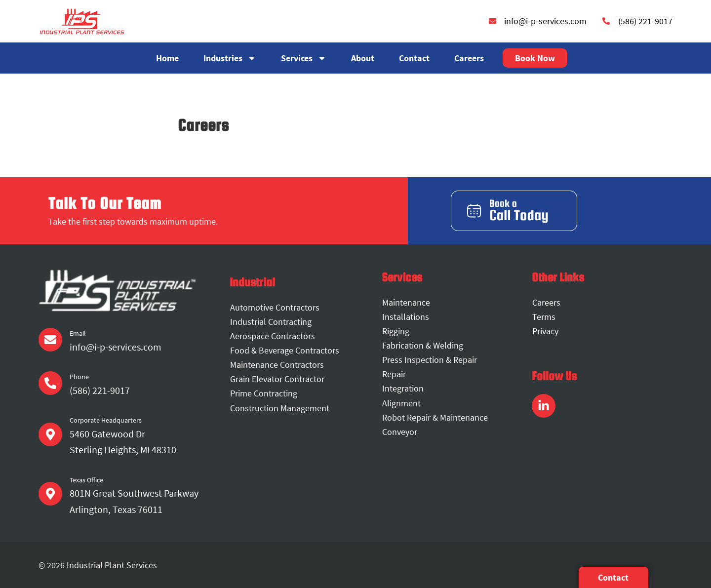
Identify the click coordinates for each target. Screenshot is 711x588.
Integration (403, 389)
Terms (544, 317)
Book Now (535, 58)
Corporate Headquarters (106, 420)
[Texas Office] (50, 494)
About (363, 58)
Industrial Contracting (271, 322)
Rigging (396, 331)
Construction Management (280, 408)
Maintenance (406, 302)
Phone (79, 377)
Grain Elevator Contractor (277, 379)
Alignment (401, 403)
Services (304, 58)
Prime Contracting (264, 394)
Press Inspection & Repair (430, 360)
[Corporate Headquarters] (50, 434)
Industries (230, 58)
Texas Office (86, 480)
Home (167, 58)
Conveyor (400, 432)
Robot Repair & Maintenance (435, 417)
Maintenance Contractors (277, 365)
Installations (406, 317)
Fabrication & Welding (423, 345)
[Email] (50, 340)
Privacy (545, 331)
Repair (394, 374)
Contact (414, 58)
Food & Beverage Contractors (285, 350)
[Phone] (50, 383)
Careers (469, 58)
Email (78, 333)
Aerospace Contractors (273, 336)
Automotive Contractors (275, 307)
